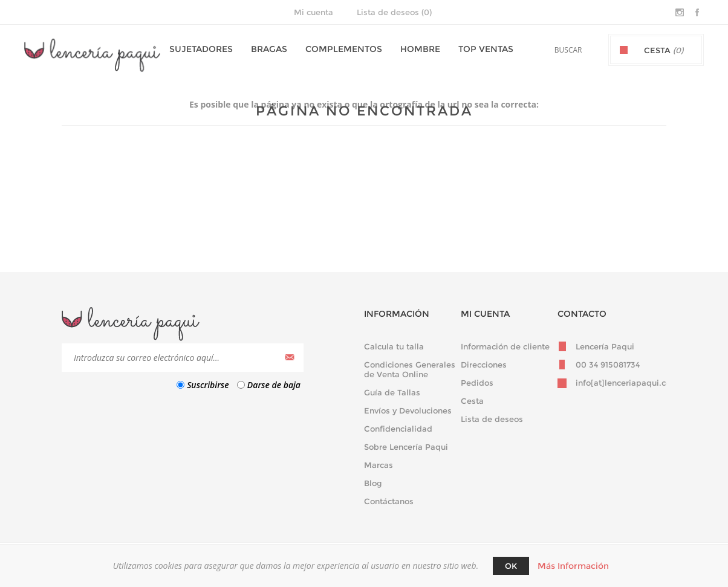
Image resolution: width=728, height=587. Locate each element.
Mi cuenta (314, 12)
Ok (511, 566)
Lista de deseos (492, 419)
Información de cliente (505, 346)
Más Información (573, 566)
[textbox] (554, 50)
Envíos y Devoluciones (408, 410)
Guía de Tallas (392, 392)
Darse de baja (274, 385)
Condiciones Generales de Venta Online (410, 369)
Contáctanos (389, 501)
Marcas (379, 465)
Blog (373, 483)
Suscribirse (208, 385)
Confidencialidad (398, 429)
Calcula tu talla (394, 346)
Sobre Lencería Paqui (406, 447)
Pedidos (477, 383)
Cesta (472, 401)
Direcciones (484, 365)
